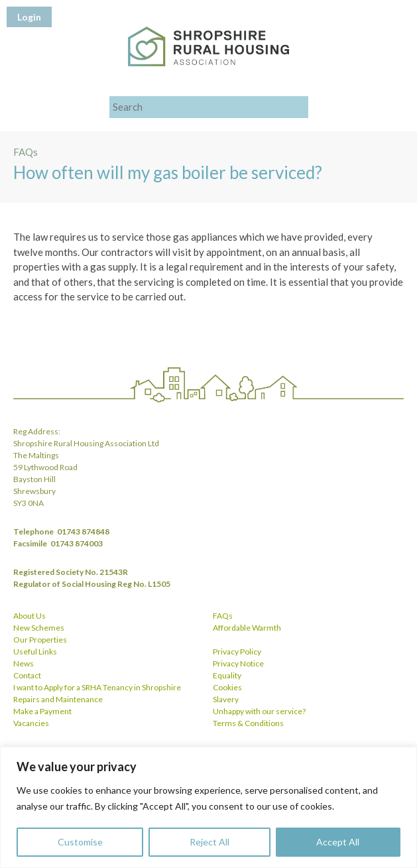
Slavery (226, 699)
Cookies (227, 687)
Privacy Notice (238, 663)
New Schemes (39, 628)
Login (29, 17)
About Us (30, 616)
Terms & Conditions (248, 723)
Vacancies (31, 723)
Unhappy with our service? (259, 711)
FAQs (223, 616)
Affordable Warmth (247, 628)
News (24, 663)
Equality (227, 675)
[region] (208, 807)
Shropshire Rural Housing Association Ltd (208, 46)
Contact (27, 675)
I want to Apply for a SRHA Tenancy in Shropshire (97, 687)
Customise (80, 842)
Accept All (338, 842)
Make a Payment (42, 711)
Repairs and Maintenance (58, 699)
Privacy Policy (237, 651)
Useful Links (35, 651)
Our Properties (40, 640)
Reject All (209, 842)
